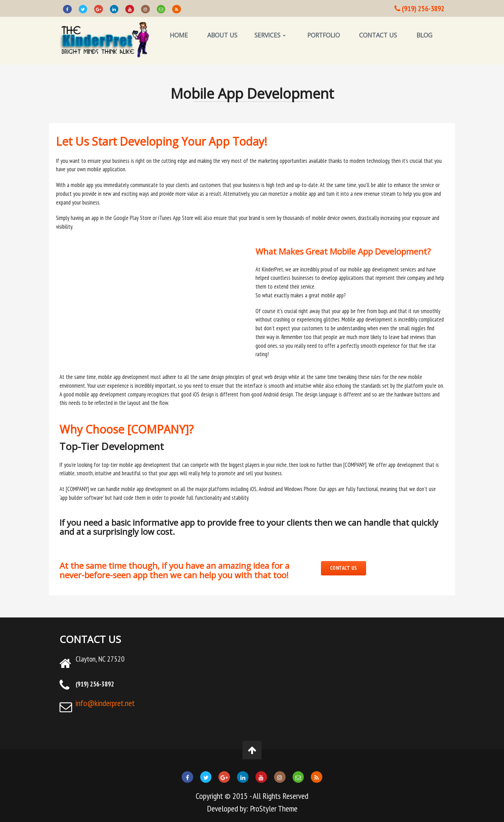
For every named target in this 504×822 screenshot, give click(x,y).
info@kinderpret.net (105, 703)
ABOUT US (222, 35)
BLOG (424, 35)
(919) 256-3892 (419, 8)
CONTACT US (378, 35)
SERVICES (270, 35)
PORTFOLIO (324, 35)
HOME (179, 35)
